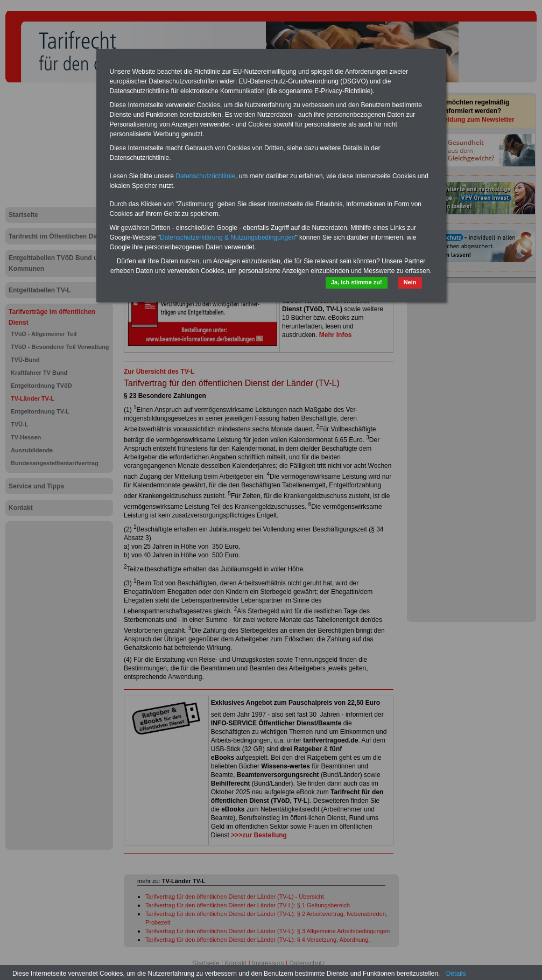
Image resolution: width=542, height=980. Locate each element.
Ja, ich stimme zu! (357, 282)
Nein (410, 282)
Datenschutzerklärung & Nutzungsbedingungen (228, 237)
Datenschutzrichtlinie (205, 176)
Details (456, 974)
